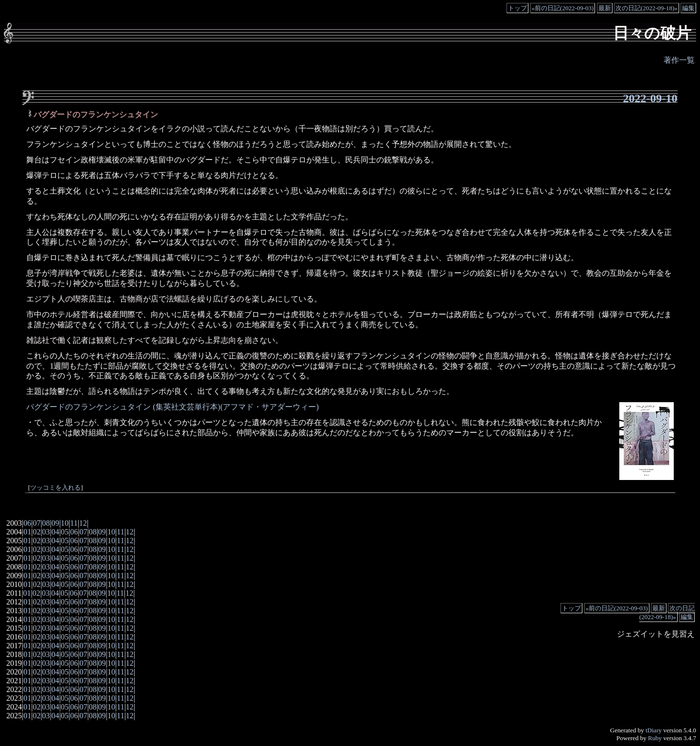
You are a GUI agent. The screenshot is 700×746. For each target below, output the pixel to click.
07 (36, 523)
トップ (517, 8)
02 (36, 532)
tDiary (654, 730)
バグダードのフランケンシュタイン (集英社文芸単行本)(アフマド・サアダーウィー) (172, 407)
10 (65, 523)
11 (74, 523)
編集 (688, 8)
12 (83, 523)
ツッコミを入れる (55, 488)
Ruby (655, 738)
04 (55, 532)
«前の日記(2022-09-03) (563, 8)
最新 (605, 8)
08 (46, 523)
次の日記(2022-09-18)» (647, 8)
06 (27, 523)
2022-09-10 (650, 98)
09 (55, 523)
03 (46, 532)
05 (65, 532)
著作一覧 (679, 60)
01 (27, 532)
